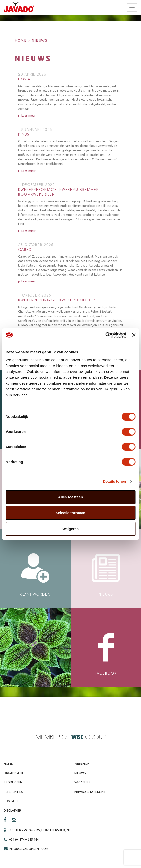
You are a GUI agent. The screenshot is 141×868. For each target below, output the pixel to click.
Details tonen (114, 481)
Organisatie (14, 773)
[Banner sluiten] (134, 335)
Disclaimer (12, 810)
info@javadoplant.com (29, 849)
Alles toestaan (71, 497)
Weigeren (70, 529)
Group (88, 737)
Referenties (13, 792)
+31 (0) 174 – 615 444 (24, 839)
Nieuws (39, 40)
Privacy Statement (90, 792)
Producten (13, 782)
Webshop (82, 763)
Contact (11, 801)
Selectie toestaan (70, 513)
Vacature (82, 782)
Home (21, 40)
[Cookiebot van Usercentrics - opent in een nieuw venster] (105, 335)
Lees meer (29, 115)
